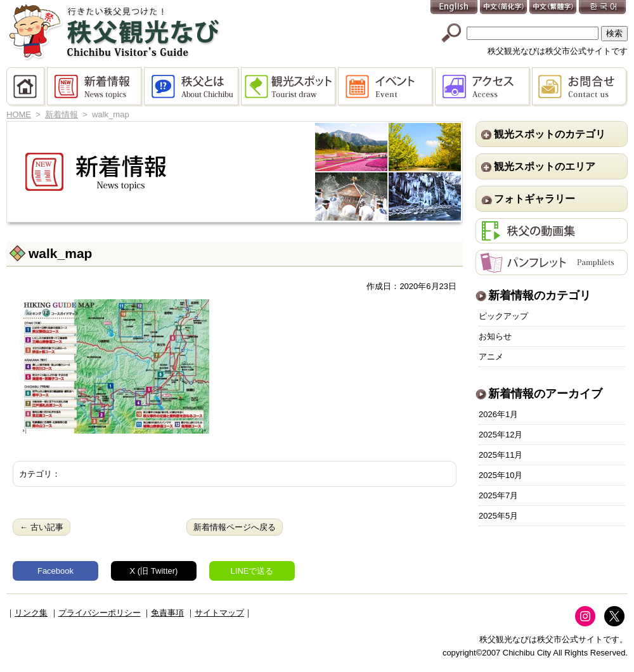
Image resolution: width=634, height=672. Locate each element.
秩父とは (192, 87)
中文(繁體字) (553, 8)
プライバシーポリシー (100, 613)
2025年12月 (501, 435)
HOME (27, 87)
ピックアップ (503, 316)
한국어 (603, 8)
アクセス (483, 87)
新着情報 (95, 87)
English (455, 8)
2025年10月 (501, 475)
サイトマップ (219, 613)
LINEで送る (252, 571)
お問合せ (580, 87)
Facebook (55, 571)
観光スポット (289, 87)
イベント (386, 87)
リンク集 (31, 613)
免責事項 (167, 613)
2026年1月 (498, 414)
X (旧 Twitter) (154, 571)
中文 (504, 8)
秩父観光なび (114, 32)
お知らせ (495, 336)
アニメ (491, 357)
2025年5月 (498, 516)
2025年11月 (501, 455)
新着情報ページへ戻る (235, 527)
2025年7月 (498, 495)
